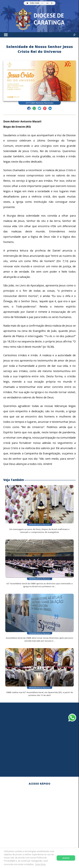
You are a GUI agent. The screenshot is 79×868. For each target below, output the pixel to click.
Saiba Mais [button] (40, 864)
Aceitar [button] (66, 858)
